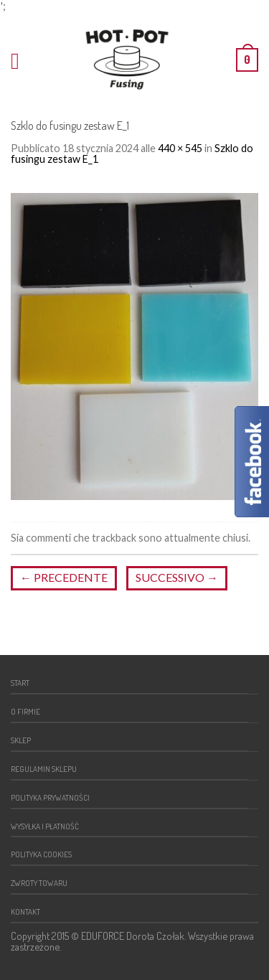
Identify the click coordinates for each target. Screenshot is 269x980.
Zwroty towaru (39, 883)
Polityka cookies (41, 854)
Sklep (21, 740)
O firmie (25, 711)
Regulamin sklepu (44, 769)
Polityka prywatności (50, 797)
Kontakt (25, 911)
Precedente (64, 577)
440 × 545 (180, 148)
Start (20, 683)
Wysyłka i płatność (45, 826)
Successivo (177, 577)
